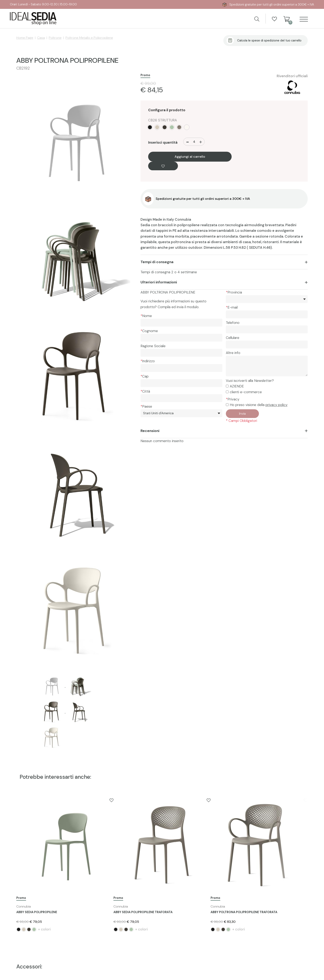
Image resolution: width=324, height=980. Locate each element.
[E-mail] (267, 314)
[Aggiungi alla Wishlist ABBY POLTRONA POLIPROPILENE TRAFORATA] (306, 800)
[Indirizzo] (181, 368)
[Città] (181, 398)
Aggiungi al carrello (190, 157)
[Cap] (181, 383)
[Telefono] (267, 329)
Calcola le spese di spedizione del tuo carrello (269, 40)
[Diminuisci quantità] (188, 142)
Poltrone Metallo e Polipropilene (89, 38)
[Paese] (181, 413)
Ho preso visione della (259, 405)
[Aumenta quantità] (201, 142)
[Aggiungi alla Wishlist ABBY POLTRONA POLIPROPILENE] (163, 166)
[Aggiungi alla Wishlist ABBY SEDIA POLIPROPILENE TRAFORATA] (209, 800)
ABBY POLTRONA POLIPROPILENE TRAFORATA (244, 912)
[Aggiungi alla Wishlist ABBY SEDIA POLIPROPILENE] (111, 800)
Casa (41, 38)
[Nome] (181, 323)
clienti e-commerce (246, 392)
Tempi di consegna (157, 262)
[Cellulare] (267, 344)
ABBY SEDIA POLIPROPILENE (37, 912)
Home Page (25, 38)
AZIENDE (237, 386)
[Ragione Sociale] (181, 353)
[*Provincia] (267, 299)
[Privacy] (227, 405)
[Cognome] (181, 338)
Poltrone (55, 38)
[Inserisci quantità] (194, 142)
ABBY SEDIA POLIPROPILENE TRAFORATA (143, 912)
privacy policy (276, 405)
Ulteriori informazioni (159, 282)
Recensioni (150, 431)
